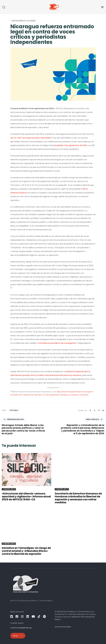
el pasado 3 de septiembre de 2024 (71, 145)
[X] (95, 410)
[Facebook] (90, 410)
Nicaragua (14, 410)
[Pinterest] (99, 410)
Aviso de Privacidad (63, 627)
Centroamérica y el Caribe (23, 21)
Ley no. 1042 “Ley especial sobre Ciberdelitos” (31, 138)
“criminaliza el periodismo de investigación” (57, 343)
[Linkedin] (103, 410)
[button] (4, 7)
